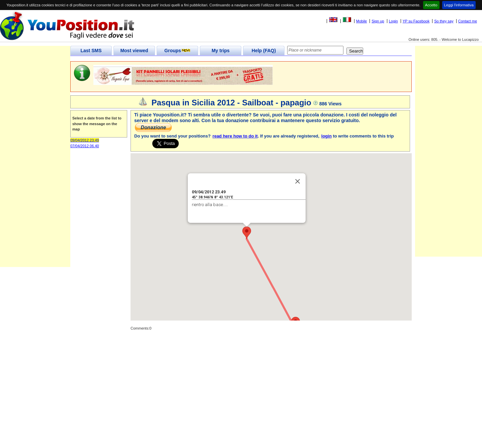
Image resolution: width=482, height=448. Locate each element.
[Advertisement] (35, 167)
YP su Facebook (416, 21)
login (327, 136)
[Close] (298, 181)
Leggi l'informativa (459, 5)
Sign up (378, 21)
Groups (177, 51)
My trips (221, 51)
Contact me (468, 21)
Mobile (361, 21)
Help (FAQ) (264, 51)
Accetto (431, 5)
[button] (247, 233)
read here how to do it (235, 136)
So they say (444, 21)
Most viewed (134, 51)
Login (393, 21)
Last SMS (91, 51)
